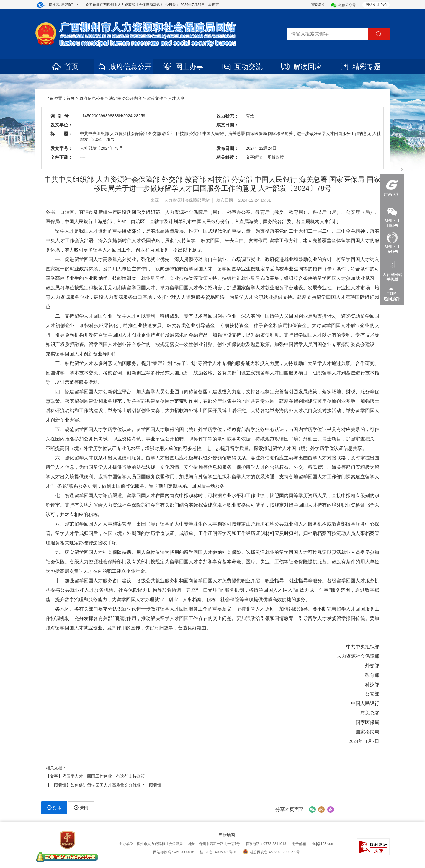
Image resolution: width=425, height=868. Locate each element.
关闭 (81, 807)
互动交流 (242, 67)
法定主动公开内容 (125, 98)
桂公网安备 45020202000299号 (271, 852)
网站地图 (227, 835)
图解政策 (276, 157)
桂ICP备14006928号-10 (219, 852)
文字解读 (254, 157)
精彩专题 (360, 67)
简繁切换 (318, 5)
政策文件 (155, 98)
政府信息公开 (124, 67)
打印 (54, 807)
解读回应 (301, 67)
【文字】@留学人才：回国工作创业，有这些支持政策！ (97, 776)
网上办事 (183, 67)
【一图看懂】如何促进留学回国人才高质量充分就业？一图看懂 (104, 785)
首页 (65, 67)
